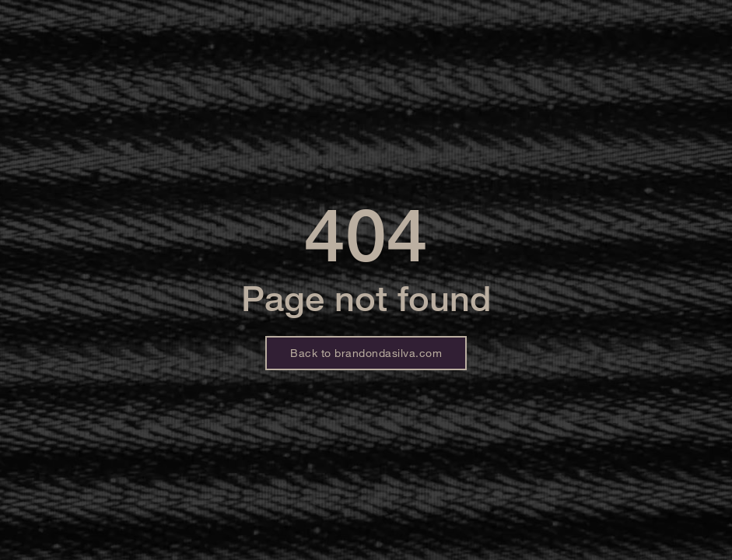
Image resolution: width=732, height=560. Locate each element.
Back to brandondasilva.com (366, 353)
